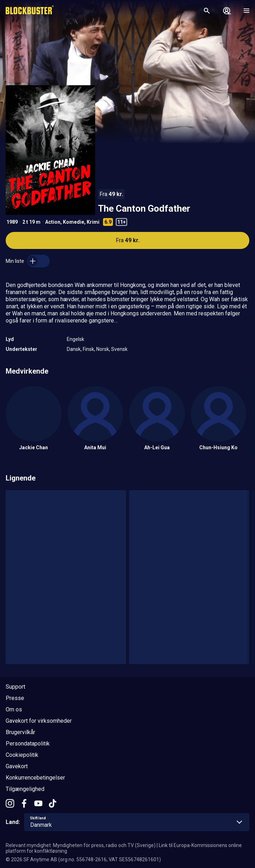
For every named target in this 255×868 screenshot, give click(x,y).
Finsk (88, 349)
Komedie (74, 222)
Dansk (74, 349)
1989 (12, 222)
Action (53, 222)
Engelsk (75, 339)
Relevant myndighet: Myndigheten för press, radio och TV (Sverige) (81, 845)
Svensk (119, 349)
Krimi (93, 222)
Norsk (103, 349)
